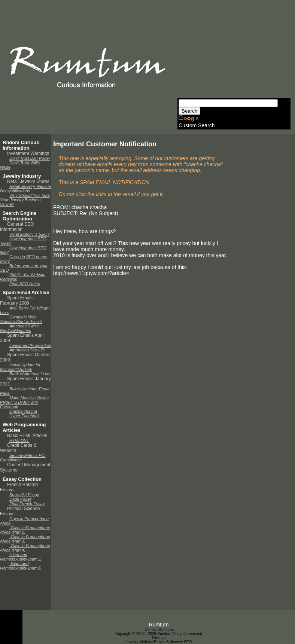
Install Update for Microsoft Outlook (20, 367)
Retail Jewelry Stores (28, 181)
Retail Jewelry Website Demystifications (25, 189)
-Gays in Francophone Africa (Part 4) (25, 548)
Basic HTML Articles (27, 436)
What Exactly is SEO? (30, 234)
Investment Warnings (28, 153)
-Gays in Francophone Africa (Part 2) (25, 530)
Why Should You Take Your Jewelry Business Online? (25, 200)
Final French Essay (27, 504)
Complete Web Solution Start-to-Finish (21, 319)
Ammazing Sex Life (27, 350)
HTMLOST (19, 440)
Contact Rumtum (159, 630)
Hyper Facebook (25, 416)
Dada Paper (20, 499)
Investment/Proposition (30, 345)
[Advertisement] (233, 51)
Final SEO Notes (25, 284)
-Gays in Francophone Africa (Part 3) (25, 539)
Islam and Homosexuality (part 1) (21, 557)
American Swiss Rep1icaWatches (19, 328)
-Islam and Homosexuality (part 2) (21, 566)
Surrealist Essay (24, 495)
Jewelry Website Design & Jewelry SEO (159, 642)
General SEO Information (17, 227)
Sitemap (159, 638)
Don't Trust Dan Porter (30, 158)
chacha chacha (23, 411)
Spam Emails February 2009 (17, 300)
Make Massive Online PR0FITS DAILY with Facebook (24, 402)
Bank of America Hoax (30, 374)
